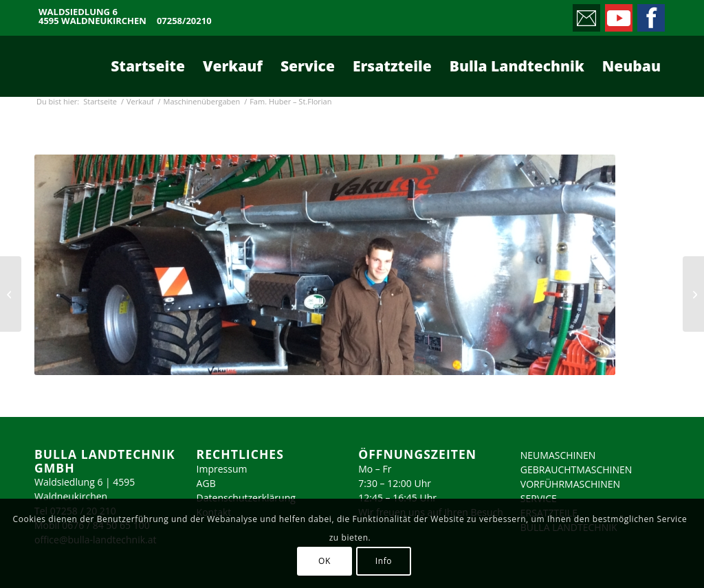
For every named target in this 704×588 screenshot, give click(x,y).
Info (384, 561)
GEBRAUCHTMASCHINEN (576, 470)
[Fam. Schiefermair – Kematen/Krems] (11, 294)
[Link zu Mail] (585, 14)
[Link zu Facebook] (650, 14)
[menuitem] (148, 66)
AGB (206, 483)
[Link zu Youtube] (618, 14)
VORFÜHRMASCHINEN (570, 484)
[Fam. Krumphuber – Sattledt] (693, 294)
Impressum (222, 469)
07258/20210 (184, 21)
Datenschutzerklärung (246, 498)
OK (324, 561)
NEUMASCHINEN (558, 455)
